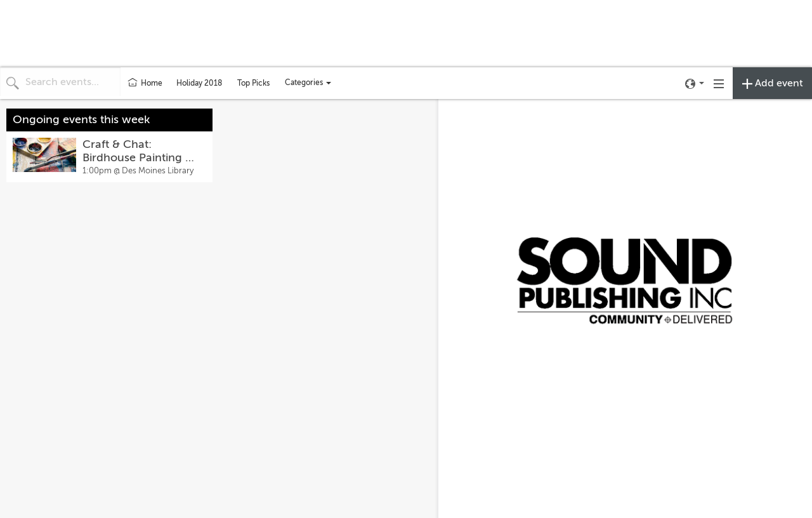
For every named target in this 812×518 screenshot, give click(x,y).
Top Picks (253, 83)
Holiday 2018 (199, 83)
